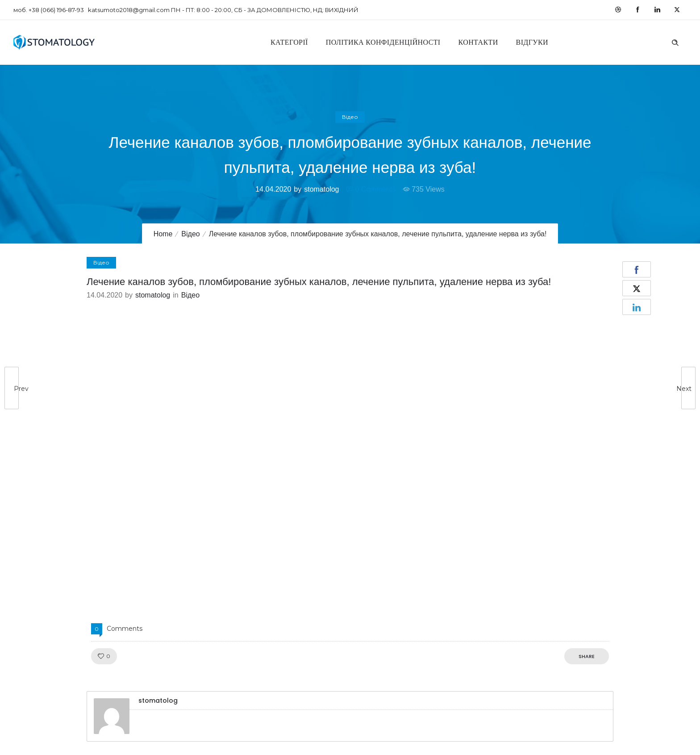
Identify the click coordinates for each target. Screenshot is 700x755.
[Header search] (675, 42)
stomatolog (321, 189)
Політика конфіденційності (383, 42)
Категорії (289, 42)
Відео (190, 234)
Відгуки (532, 42)
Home (163, 234)
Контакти (478, 42)
